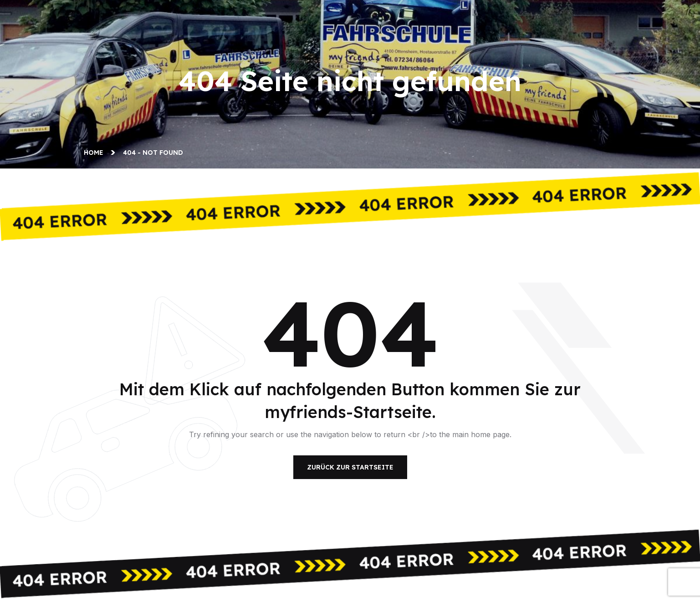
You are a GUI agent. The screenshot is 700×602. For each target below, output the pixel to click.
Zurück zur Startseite (350, 467)
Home (95, 153)
